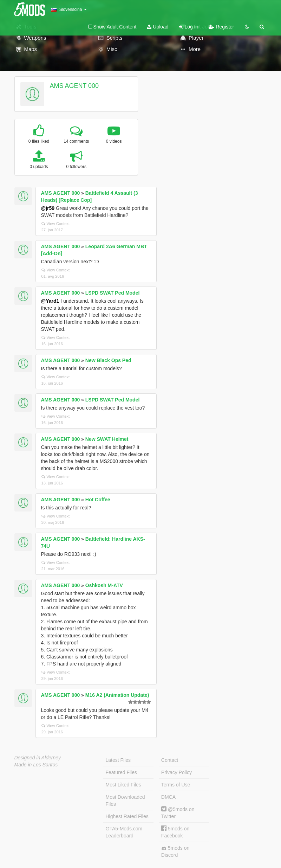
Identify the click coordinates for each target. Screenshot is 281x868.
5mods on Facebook (175, 832)
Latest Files (118, 760)
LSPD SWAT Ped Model (113, 293)
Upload (158, 27)
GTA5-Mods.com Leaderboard (124, 832)
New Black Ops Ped (108, 360)
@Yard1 (50, 301)
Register (221, 27)
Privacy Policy (177, 772)
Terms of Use (176, 785)
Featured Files (121, 772)
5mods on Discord (175, 851)
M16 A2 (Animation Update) (117, 695)
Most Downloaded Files (125, 801)
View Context (56, 224)
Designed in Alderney (38, 758)
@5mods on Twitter (178, 813)
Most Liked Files (123, 785)
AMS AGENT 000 (74, 86)
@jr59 (48, 208)
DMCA (168, 797)
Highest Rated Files (127, 816)
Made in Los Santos (36, 765)
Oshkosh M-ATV (104, 585)
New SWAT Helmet (107, 439)
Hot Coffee (98, 500)
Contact (170, 760)
